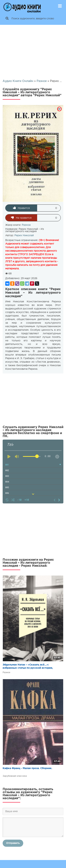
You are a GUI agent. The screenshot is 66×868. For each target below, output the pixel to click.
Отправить (13, 843)
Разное (26, 225)
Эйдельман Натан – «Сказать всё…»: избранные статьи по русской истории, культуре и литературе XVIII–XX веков (28, 667)
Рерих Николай (24, 235)
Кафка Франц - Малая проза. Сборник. (27, 768)
